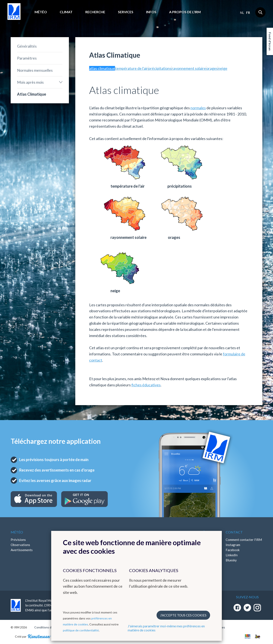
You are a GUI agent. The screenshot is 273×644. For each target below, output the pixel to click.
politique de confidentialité (81, 630)
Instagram (233, 545)
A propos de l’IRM (185, 12)
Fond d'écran (270, 41)
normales (198, 108)
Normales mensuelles (35, 70)
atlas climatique (102, 68)
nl (242, 13)
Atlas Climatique (32, 94)
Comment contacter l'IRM (244, 540)
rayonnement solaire (189, 68)
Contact (234, 532)
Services (126, 12)
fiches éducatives (146, 385)
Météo (41, 12)
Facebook (233, 550)
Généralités (27, 46)
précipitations (160, 68)
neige (223, 68)
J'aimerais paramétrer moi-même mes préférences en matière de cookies (166, 628)
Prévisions (18, 540)
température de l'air (132, 68)
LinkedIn (232, 555)
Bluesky (231, 560)
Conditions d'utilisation (50, 627)
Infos (151, 12)
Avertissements (22, 550)
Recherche (95, 12)
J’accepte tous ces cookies (183, 615)
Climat (66, 12)
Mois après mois (30, 82)
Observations (20, 545)
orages (212, 68)
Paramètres (27, 58)
